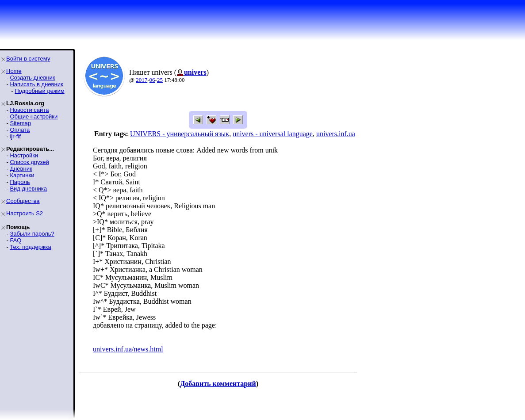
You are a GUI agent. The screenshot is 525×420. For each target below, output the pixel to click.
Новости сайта (29, 110)
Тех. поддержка (30, 247)
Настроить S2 (25, 213)
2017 (142, 80)
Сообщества (23, 201)
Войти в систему (28, 59)
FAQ (15, 240)
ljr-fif (15, 136)
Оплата (20, 130)
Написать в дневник (36, 84)
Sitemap (20, 123)
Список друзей (29, 162)
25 (160, 80)
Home (14, 71)
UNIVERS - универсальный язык (180, 134)
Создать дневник (32, 78)
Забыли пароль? (32, 234)
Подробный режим (39, 91)
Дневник (21, 169)
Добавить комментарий (218, 384)
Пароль (20, 182)
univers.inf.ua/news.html (128, 349)
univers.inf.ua (336, 134)
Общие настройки (34, 116)
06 (152, 80)
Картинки (22, 175)
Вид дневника (28, 189)
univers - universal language (273, 134)
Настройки (24, 155)
